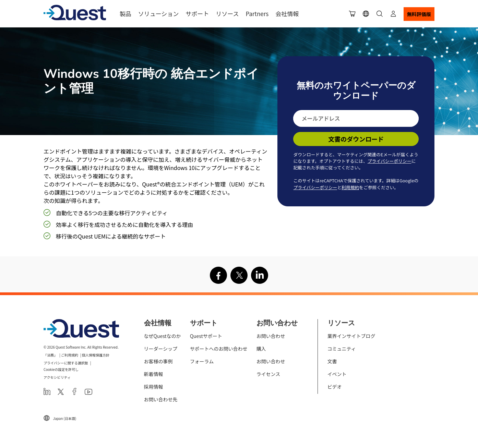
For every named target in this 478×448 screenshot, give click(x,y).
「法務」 (50, 355)
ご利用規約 (70, 355)
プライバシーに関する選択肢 (66, 363)
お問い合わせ (271, 336)
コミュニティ (342, 349)
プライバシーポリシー (390, 161)
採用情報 (154, 387)
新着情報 (154, 374)
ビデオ (335, 387)
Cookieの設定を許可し (61, 369)
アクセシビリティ (57, 377)
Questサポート (206, 336)
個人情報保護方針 (96, 355)
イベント (337, 374)
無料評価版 (419, 14)
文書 (332, 361)
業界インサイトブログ (351, 336)
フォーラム (202, 361)
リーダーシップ (161, 349)
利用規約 (350, 187)
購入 (261, 349)
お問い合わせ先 (161, 399)
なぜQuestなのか (163, 336)
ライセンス (268, 374)
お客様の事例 (158, 361)
